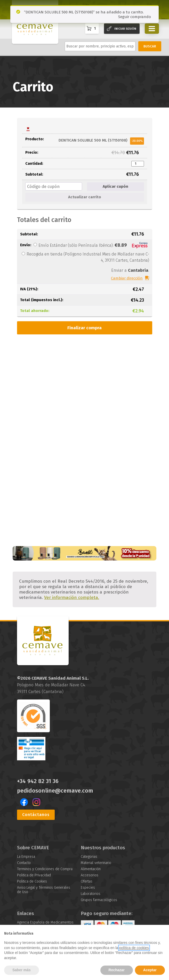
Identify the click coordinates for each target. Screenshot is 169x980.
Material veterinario (96, 863)
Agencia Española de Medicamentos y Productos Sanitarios (45, 925)
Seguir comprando (135, 17)
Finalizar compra (84, 328)
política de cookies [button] (134, 948)
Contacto (24, 863)
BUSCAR (150, 46)
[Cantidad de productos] (138, 164)
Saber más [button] (22, 970)
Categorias (89, 857)
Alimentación (91, 869)
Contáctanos (36, 815)
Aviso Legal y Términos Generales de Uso (44, 890)
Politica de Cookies (32, 881)
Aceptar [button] (150, 970)
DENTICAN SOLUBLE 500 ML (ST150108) (93, 140)
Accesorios (90, 875)
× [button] (28, 128)
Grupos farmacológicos (99, 900)
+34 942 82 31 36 (38, 781)
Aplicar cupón (115, 186)
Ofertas (87, 881)
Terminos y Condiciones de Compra (45, 869)
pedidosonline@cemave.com (55, 791)
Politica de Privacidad (34, 875)
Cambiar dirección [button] (127, 278)
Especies (88, 888)
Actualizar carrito (85, 197)
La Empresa (26, 857)
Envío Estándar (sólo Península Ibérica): (94, 245)
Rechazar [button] (117, 970)
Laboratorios (91, 894)
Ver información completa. (72, 598)
